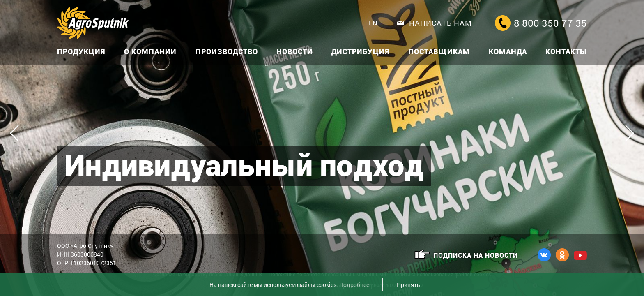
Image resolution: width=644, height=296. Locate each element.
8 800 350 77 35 (541, 23)
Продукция (81, 52)
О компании (150, 52)
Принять (408, 285)
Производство (227, 52)
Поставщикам (439, 52)
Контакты (566, 52)
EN (373, 23)
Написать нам (434, 23)
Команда (508, 52)
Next (626, 133)
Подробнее (354, 285)
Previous (18, 133)
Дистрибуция (361, 52)
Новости (295, 52)
